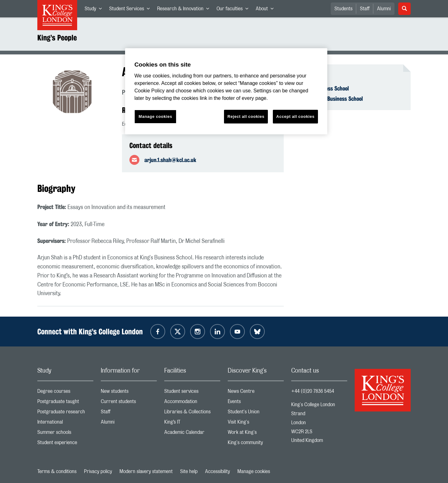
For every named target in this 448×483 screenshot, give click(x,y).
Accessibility (217, 471)
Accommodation (192, 403)
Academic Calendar (192, 434)
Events (256, 403)
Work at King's (256, 434)
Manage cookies (254, 471)
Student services (192, 393)
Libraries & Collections (192, 413)
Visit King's (256, 423)
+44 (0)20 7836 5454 (313, 391)
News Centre (256, 393)
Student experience (65, 444)
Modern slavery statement (146, 471)
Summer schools (65, 434)
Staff (365, 9)
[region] (226, 91)
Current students (129, 403)
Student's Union (256, 413)
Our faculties (234, 10)
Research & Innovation (185, 10)
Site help (189, 471)
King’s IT (192, 423)
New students (129, 393)
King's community (256, 444)
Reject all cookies (246, 116)
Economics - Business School (331, 99)
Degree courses (65, 393)
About (266, 10)
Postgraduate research (65, 413)
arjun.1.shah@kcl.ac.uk (170, 160)
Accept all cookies (295, 116)
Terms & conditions (57, 471)
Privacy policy (98, 471)
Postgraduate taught (65, 403)
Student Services (131, 10)
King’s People (57, 38)
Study (95, 10)
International (65, 423)
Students (343, 9)
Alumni (384, 9)
